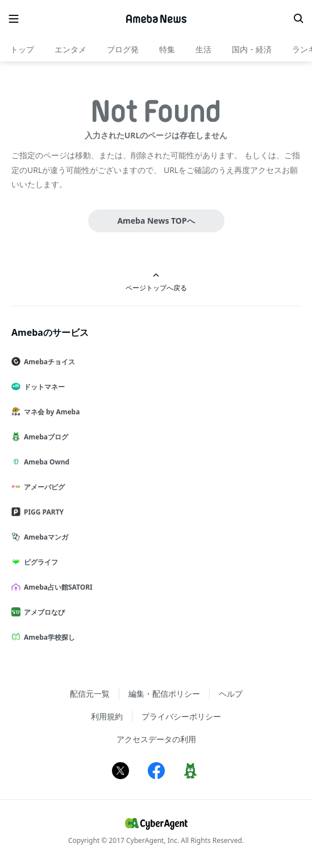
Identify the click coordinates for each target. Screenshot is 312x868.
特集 (167, 49)
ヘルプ (231, 694)
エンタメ (70, 49)
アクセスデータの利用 (156, 739)
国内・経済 (252, 49)
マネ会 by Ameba (50, 412)
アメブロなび (43, 612)
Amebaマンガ (44, 537)
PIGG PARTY (42, 512)
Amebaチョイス (48, 362)
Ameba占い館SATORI (57, 587)
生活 (203, 49)
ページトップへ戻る (156, 282)
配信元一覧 (90, 694)
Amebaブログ (44, 437)
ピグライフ (39, 562)
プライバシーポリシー (181, 716)
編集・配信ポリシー (164, 694)
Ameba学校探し (48, 637)
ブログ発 (123, 49)
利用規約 (107, 716)
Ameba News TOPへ (156, 221)
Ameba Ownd (45, 462)
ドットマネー (43, 387)
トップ (22, 49)
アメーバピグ (43, 487)
